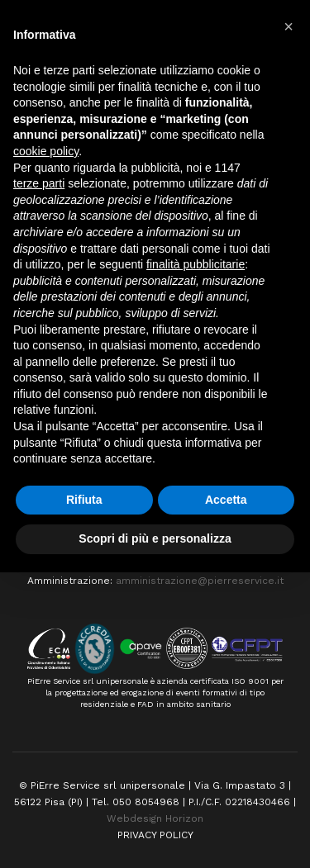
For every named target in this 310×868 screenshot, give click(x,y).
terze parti (39, 183)
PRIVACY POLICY (155, 835)
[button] (289, 26)
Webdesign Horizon (155, 818)
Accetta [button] (226, 500)
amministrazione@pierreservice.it (200, 581)
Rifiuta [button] (84, 500)
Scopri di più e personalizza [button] (155, 538)
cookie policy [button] (46, 151)
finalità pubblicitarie (196, 264)
